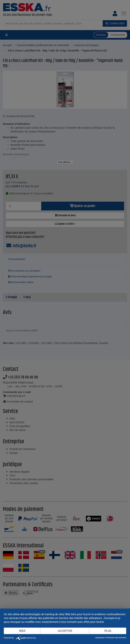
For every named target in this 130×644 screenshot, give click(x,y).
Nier (22, 631)
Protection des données (116, 638)
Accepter (65, 631)
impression (100, 638)
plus (108, 631)
